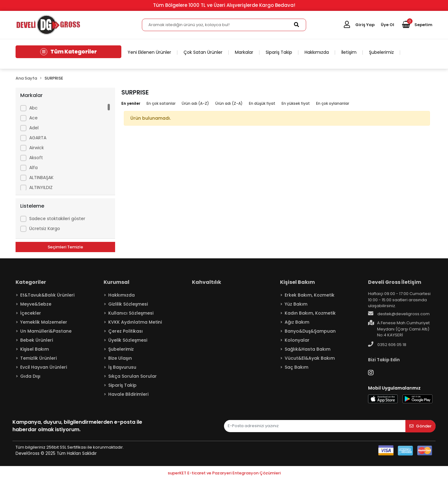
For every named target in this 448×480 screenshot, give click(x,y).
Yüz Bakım (296, 304)
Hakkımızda (317, 52)
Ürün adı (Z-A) (229, 103)
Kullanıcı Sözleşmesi (131, 313)
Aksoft (36, 158)
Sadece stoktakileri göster (57, 219)
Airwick (37, 148)
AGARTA (38, 138)
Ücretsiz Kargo (45, 228)
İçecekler (31, 313)
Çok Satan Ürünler (203, 52)
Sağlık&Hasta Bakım (308, 349)
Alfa (33, 168)
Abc (33, 108)
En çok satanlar (161, 103)
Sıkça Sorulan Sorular (133, 376)
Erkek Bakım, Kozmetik (310, 295)
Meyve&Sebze (36, 304)
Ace (33, 118)
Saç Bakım (296, 367)
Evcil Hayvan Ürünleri (44, 367)
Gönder (420, 426)
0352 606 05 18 (387, 344)
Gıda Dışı (30, 376)
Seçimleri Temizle (65, 247)
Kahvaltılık (207, 282)
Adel (34, 128)
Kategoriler (31, 282)
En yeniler (131, 103)
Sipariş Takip (279, 52)
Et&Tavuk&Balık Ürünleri (47, 295)
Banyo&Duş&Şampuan (310, 331)
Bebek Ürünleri (37, 340)
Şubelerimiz (381, 52)
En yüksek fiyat (296, 103)
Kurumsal (117, 282)
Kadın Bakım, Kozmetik (310, 313)
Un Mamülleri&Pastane (46, 331)
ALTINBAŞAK (41, 178)
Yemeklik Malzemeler (44, 322)
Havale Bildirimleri (128, 394)
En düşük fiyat (262, 103)
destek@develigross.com (399, 314)
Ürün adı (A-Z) (195, 103)
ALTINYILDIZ (41, 187)
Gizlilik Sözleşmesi (128, 304)
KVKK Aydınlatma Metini (135, 322)
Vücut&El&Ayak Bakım (310, 358)
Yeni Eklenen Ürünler (149, 52)
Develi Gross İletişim (395, 282)
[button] (417, 25)
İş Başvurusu (122, 367)
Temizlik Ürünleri (38, 358)
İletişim (349, 52)
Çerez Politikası (126, 331)
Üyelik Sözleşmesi (128, 340)
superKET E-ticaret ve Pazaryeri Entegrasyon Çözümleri (224, 473)
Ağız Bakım (297, 322)
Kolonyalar (297, 340)
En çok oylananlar (333, 103)
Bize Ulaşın (120, 358)
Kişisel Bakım (35, 349)
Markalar (244, 52)
